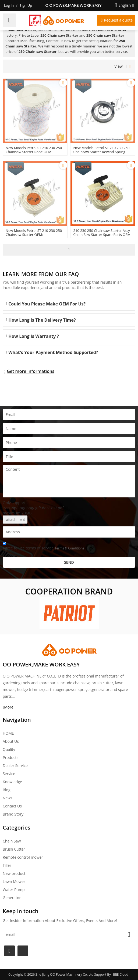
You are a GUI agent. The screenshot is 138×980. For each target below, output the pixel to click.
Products (10, 757)
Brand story (13, 814)
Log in (9, 5)
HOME (8, 733)
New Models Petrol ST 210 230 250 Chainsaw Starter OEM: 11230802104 (34, 235)
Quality (9, 749)
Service (9, 774)
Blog (7, 790)
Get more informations (31, 371)
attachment (15, 520)
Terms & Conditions (69, 548)
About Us (11, 741)
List (126, 66)
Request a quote (118, 20)
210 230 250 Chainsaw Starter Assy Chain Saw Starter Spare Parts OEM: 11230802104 (102, 235)
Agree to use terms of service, (43, 547)
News (8, 798)
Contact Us (12, 806)
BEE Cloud (121, 974)
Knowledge (12, 782)
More (9, 707)
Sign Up (26, 5)
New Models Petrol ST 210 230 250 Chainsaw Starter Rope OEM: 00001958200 (34, 152)
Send (69, 562)
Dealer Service (15, 766)
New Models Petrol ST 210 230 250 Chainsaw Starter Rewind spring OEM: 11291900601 (101, 152)
